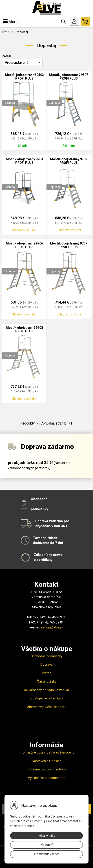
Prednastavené (17, 63)
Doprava (46, 665)
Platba (47, 673)
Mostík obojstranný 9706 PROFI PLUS (24, 245)
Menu (11, 22)
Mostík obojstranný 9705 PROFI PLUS (69, 161)
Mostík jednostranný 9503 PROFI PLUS (24, 77)
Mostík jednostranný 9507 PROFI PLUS (69, 77)
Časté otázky (47, 681)
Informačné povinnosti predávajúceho (47, 752)
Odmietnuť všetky (46, 854)
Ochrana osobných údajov (47, 769)
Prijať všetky (47, 836)
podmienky (40, 509)
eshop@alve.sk (52, 627)
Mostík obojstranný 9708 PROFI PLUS (24, 329)
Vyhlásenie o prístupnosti (46, 778)
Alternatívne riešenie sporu (47, 707)
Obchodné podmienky (46, 656)
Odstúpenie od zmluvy (47, 698)
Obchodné (39, 499)
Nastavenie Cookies (47, 761)
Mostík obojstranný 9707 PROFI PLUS (69, 245)
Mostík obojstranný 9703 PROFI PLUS (24, 161)
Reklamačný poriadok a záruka (46, 690)
